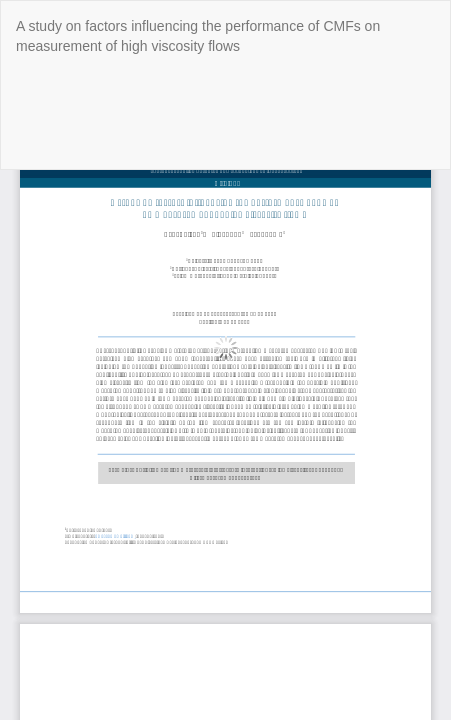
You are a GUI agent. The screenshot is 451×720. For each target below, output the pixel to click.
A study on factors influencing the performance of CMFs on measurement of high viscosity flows (198, 36)
